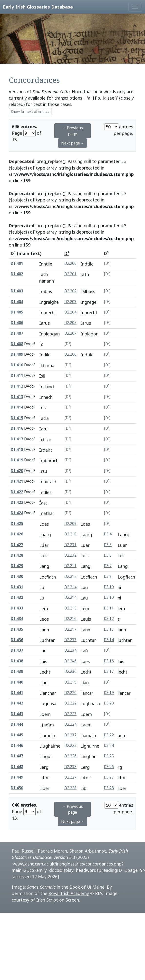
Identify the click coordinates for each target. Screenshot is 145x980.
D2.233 (70, 640)
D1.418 (17, 450)
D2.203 (70, 302)
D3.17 (109, 671)
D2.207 (70, 333)
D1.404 (17, 302)
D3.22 (109, 735)
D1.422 (17, 492)
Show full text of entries (30, 111)
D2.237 (70, 735)
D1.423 (17, 502)
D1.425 (17, 524)
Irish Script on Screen (58, 900)
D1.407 (17, 333)
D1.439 (17, 671)
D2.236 (70, 671)
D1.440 (17, 682)
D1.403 (17, 291)
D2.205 (70, 323)
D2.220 (70, 693)
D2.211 (70, 566)
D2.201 (70, 274)
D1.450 (17, 788)
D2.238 (70, 767)
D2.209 (70, 524)
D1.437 (17, 650)
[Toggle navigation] (135, 7)
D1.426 (17, 534)
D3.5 (108, 545)
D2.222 (70, 703)
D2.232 (70, 555)
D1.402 (17, 274)
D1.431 (17, 587)
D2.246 (70, 661)
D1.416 (17, 428)
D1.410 (17, 365)
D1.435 (17, 629)
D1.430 (17, 576)
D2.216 (70, 619)
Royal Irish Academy (69, 893)
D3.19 (109, 693)
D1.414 (17, 407)
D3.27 (109, 777)
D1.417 (17, 439)
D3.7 (108, 566)
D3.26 (109, 767)
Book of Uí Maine (87, 887)
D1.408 (17, 344)
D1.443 (17, 714)
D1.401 (17, 263)
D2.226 (70, 756)
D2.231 (70, 545)
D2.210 (70, 534)
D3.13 (109, 629)
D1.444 (17, 724)
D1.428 (17, 555)
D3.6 (108, 555)
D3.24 (109, 746)
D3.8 (108, 576)
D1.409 (17, 354)
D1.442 (17, 703)
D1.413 (17, 397)
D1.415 (17, 418)
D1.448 (17, 767)
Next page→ (72, 143)
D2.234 (70, 650)
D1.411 (17, 376)
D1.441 (17, 693)
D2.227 (70, 777)
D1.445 (17, 735)
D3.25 (109, 756)
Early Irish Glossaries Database (38, 7)
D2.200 (70, 263)
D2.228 (70, 788)
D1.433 (17, 608)
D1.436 (17, 640)
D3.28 (109, 788)
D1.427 (17, 545)
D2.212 (70, 576)
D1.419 (17, 460)
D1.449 (17, 777)
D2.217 (70, 629)
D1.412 (17, 386)
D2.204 (70, 312)
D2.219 (70, 682)
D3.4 (108, 534)
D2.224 (70, 724)
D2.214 (70, 587)
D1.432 (17, 597)
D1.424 (17, 513)
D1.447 (17, 756)
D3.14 (109, 640)
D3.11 (109, 608)
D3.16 (109, 661)
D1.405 (17, 312)
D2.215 (70, 608)
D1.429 (17, 566)
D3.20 (109, 703)
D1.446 (17, 746)
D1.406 (17, 323)
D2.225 (70, 746)
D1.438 (17, 661)
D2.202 (70, 291)
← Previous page (72, 131)
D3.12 (109, 619)
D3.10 (109, 587)
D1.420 (17, 471)
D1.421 (17, 481)
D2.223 (70, 714)
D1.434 (17, 619)
